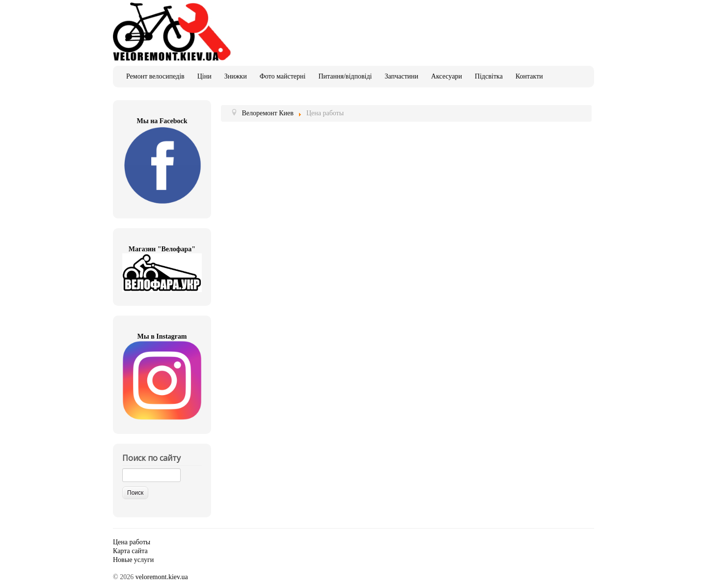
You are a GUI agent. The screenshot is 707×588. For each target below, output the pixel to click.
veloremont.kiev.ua (162, 577)
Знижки (236, 76)
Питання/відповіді (345, 76)
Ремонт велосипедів (155, 76)
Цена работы (132, 542)
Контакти (529, 76)
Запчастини (401, 76)
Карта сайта (130, 551)
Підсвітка (489, 76)
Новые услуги (133, 560)
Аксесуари (447, 76)
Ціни (204, 76)
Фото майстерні (283, 76)
